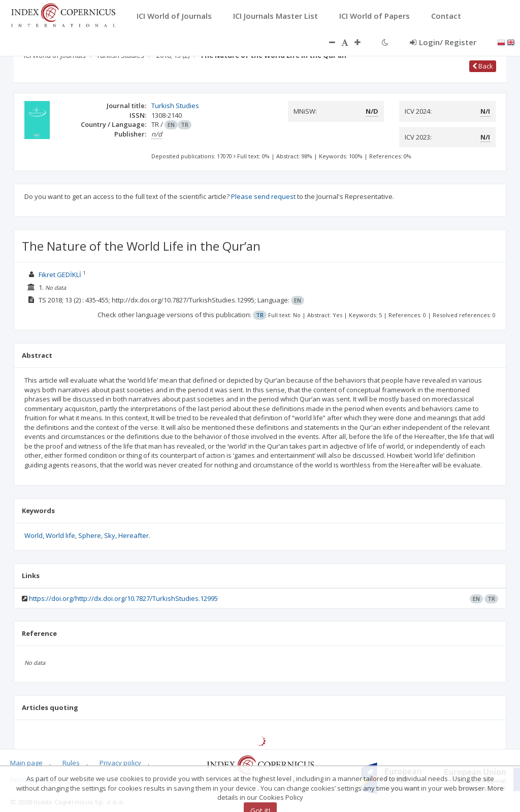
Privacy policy (120, 763)
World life (60, 535)
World (34, 535)
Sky (110, 535)
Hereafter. (134, 535)
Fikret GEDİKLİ (60, 275)
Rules (71, 763)
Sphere (90, 535)
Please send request (263, 196)
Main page (26, 763)
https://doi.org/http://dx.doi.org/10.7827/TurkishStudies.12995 (123, 598)
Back (483, 66)
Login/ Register (443, 42)
